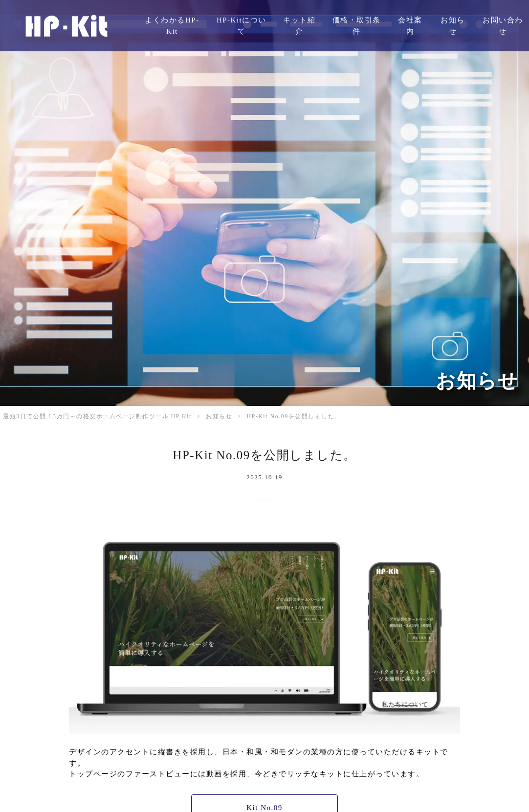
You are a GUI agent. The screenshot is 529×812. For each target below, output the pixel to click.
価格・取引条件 (357, 26)
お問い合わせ (503, 26)
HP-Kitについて (242, 26)
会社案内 (410, 26)
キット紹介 (299, 26)
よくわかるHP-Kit (172, 26)
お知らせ (453, 26)
